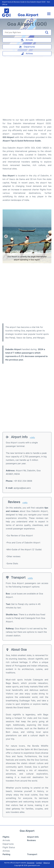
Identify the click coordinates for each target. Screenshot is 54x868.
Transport (32, 854)
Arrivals (6, 840)
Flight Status (9, 847)
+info (32, 438)
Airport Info (33, 837)
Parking (6, 854)
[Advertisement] (27, 89)
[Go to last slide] (6, 236)
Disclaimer (31, 863)
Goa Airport (28, 15)
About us (47, 863)
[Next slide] (48, 236)
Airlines (6, 851)
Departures (8, 844)
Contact (39, 863)
